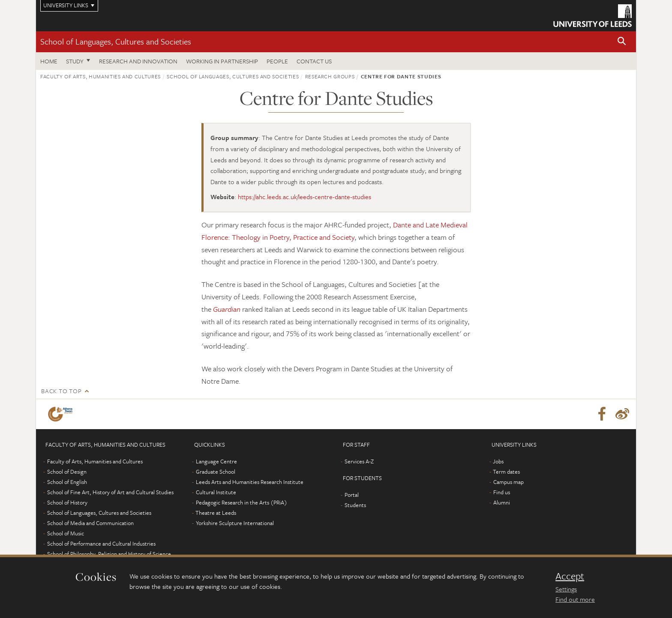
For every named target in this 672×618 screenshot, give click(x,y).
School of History (67, 502)
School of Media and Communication (90, 523)
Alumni (502, 502)
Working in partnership (222, 61)
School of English (67, 482)
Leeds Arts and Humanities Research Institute (250, 482)
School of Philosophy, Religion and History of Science (109, 554)
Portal (352, 495)
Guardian (227, 309)
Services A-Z (359, 461)
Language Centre (216, 461)
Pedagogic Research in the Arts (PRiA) (241, 502)
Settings (566, 589)
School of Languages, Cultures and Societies (116, 41)
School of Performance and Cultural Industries (101, 543)
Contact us (314, 61)
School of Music (66, 533)
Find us (502, 492)
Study (75, 61)
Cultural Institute (216, 492)
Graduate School (216, 472)
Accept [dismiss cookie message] (570, 576)
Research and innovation (138, 61)
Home (49, 61)
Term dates (506, 472)
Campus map (508, 482)
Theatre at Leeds (216, 513)
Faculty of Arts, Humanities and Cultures (100, 76)
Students (355, 505)
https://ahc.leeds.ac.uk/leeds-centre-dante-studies (304, 197)
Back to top (61, 391)
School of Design (67, 472)
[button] (622, 42)
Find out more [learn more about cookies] (575, 599)
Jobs (498, 461)
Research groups (330, 76)
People (277, 61)
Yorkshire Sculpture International (235, 523)
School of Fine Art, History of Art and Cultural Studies (110, 492)
